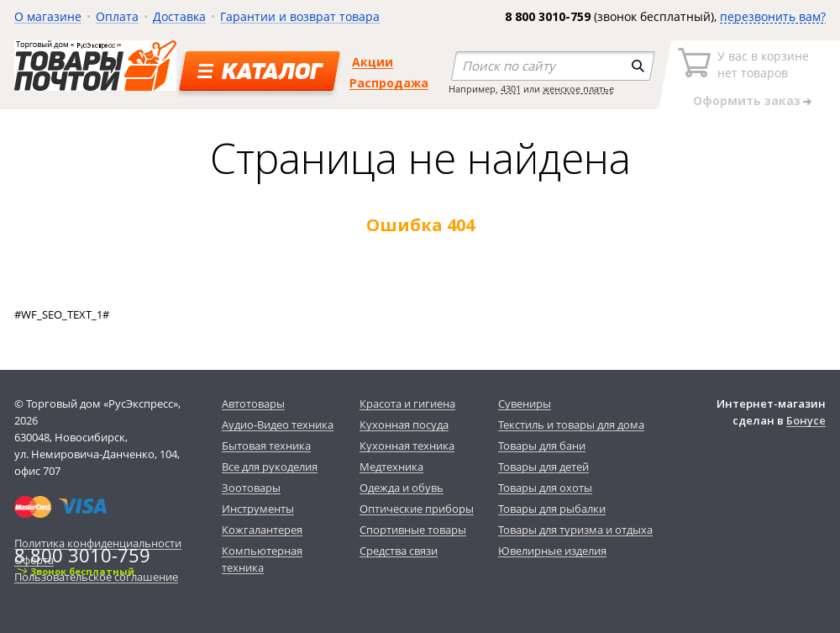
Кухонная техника (407, 446)
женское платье (578, 89)
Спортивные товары (413, 530)
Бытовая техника (266, 446)
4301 (511, 89)
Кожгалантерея (262, 530)
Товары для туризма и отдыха (575, 530)
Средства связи (399, 551)
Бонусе (806, 420)
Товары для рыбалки (552, 509)
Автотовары (253, 404)
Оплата (117, 16)
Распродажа (389, 83)
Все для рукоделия (270, 467)
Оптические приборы (417, 509)
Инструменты (258, 509)
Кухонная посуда (404, 425)
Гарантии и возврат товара (300, 16)
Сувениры (525, 404)
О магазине (48, 16)
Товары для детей (543, 467)
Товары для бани (542, 446)
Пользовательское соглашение (96, 577)
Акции (373, 62)
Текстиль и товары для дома (571, 425)
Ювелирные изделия (552, 551)
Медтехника (391, 467)
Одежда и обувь (402, 488)
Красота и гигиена (407, 404)
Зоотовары (251, 488)
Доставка (179, 16)
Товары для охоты (545, 488)
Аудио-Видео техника (278, 425)
